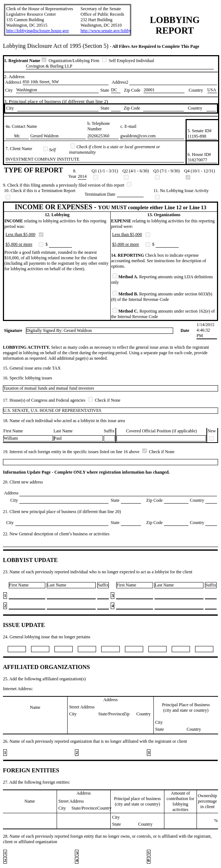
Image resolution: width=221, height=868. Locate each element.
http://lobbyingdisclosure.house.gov (38, 31)
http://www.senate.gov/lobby (106, 31)
